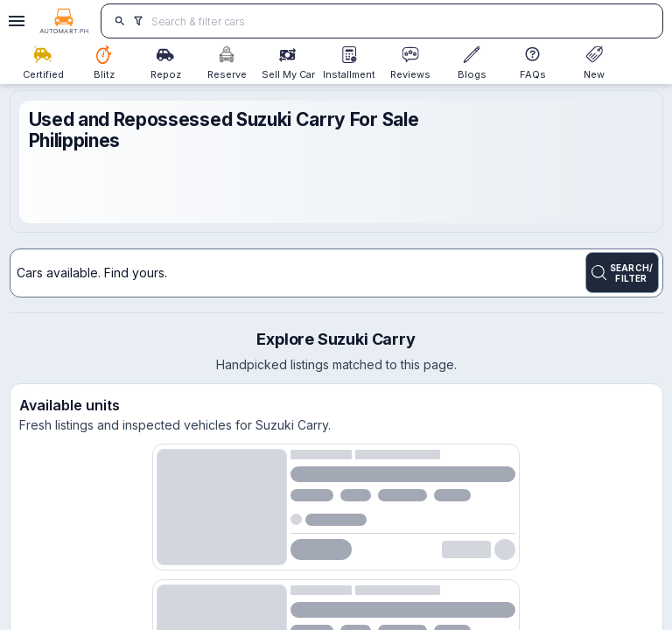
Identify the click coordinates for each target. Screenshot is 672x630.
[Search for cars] (400, 21)
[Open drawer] (14, 21)
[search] (119, 21)
